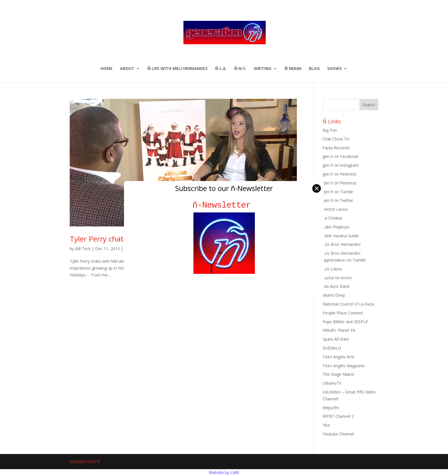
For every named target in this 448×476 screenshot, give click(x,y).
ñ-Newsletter (224, 205)
